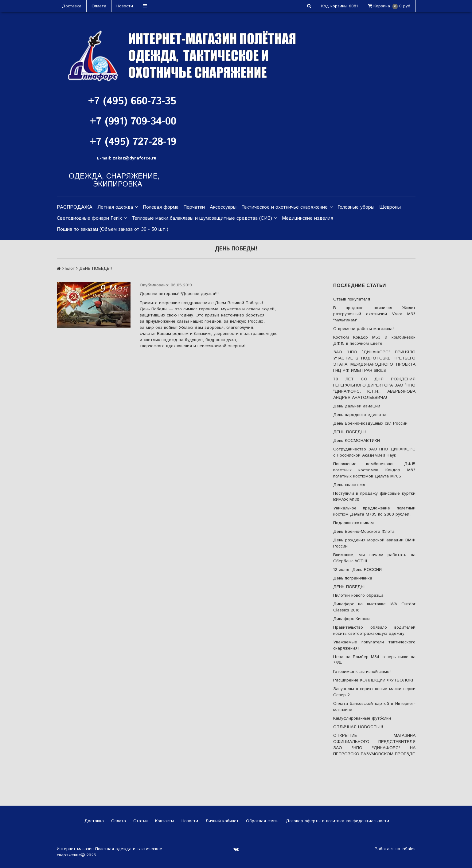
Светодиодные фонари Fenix (92, 218)
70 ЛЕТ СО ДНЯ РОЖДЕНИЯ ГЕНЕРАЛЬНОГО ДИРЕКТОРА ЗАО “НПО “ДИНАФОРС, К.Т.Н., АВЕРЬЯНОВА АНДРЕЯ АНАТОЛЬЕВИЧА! (374, 388)
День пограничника (353, 578)
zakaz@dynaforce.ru (135, 158)
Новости (125, 6)
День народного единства (360, 415)
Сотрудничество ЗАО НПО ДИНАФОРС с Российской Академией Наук (374, 452)
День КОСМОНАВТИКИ (357, 441)
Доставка (72, 6)
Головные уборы (356, 207)
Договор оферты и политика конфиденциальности (337, 821)
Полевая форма (161, 207)
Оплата (99, 6)
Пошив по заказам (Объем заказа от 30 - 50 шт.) (113, 229)
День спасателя (349, 485)
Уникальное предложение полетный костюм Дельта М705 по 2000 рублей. (374, 511)
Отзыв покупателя (352, 299)
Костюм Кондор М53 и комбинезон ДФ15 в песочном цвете (374, 340)
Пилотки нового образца (358, 595)
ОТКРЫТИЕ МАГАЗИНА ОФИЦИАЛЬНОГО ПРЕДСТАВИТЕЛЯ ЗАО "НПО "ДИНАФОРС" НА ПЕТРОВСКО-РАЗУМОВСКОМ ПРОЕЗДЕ (374, 745)
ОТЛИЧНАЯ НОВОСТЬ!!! (358, 727)
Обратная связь (261, 821)
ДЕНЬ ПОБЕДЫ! (349, 432)
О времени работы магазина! (363, 329)
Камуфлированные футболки (362, 718)
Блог (70, 269)
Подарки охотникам (353, 523)
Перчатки (194, 207)
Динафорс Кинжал (352, 619)
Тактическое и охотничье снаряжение (287, 207)
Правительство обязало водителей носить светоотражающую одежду (374, 630)
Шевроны (390, 207)
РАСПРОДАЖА (75, 207)
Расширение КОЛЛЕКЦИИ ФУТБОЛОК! (373, 680)
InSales (409, 849)
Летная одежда (118, 207)
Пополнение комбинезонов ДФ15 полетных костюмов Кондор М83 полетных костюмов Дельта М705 (374, 470)
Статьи (140, 821)
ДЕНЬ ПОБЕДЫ (349, 587)
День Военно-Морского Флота (364, 532)
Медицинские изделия (308, 218)
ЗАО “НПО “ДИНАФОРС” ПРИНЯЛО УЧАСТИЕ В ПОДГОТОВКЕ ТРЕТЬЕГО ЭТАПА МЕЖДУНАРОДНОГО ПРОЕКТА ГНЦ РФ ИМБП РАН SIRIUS (374, 361)
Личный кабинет (221, 821)
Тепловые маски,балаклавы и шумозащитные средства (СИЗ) (204, 218)
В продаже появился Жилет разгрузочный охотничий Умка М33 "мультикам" (374, 314)
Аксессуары (223, 207)
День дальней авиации (357, 406)
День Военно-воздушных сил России (370, 423)
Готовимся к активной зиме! (362, 672)
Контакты (164, 821)
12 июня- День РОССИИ (357, 570)
